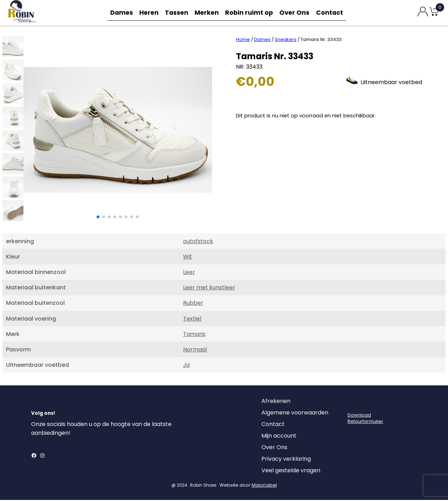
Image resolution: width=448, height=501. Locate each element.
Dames (120, 13)
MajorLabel (264, 486)
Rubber (193, 304)
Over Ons (296, 13)
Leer (189, 273)
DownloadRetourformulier (365, 419)
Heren (149, 13)
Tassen (178, 13)
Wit (188, 258)
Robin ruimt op (252, 13)
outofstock (198, 242)
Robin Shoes (203, 486)
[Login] (354, 404)
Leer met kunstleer (209, 289)
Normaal (195, 351)
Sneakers (286, 40)
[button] (98, 218)
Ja (186, 366)
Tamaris (194, 335)
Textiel (192, 320)
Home (243, 40)
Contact (332, 13)
